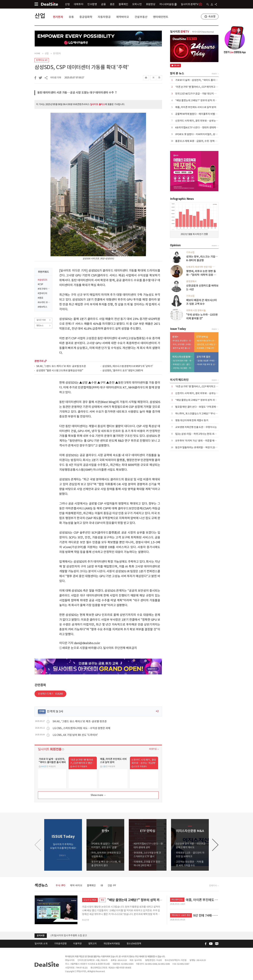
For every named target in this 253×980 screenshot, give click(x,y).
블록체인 (123, 4)
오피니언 (137, 4)
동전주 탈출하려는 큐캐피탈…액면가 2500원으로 (200, 447)
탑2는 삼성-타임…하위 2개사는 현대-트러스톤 (198, 434)
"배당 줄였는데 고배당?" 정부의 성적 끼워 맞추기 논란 (202, 100)
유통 (71, 17)
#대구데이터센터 (44, 289)
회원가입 (153, 749)
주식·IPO (61, 885)
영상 (102, 900)
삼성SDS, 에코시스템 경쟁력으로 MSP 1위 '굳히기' (128, 366)
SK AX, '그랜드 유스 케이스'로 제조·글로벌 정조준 (61, 366)
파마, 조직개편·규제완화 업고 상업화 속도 (183, 344)
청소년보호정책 (134, 944)
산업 (67, 4)
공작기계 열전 (203, 357)
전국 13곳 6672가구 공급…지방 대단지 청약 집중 (199, 94)
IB (102, 885)
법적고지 (93, 944)
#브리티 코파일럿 (44, 302)
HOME (37, 54)
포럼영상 (151, 4)
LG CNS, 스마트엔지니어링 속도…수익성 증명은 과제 (81, 728)
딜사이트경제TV (191, 4)
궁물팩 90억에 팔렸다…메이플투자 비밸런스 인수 (200, 114)
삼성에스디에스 (50, 694)
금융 (103, 4)
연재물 (42, 711)
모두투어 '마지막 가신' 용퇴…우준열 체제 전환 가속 (201, 441)
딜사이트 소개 (41, 944)
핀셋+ (175, 337)
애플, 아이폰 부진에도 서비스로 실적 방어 (196, 107)
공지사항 (41, 936)
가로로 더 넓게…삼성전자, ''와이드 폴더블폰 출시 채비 (202, 80)
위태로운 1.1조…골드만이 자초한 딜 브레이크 (183, 364)
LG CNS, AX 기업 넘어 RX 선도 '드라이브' (75, 735)
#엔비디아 (43, 293)
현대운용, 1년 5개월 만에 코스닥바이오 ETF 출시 (207, 344)
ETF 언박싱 (202, 337)
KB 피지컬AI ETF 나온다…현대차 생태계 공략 (198, 127)
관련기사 (39, 361)
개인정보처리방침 (112, 944)
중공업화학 (86, 17)
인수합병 (92, 4)
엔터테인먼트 (161, 17)
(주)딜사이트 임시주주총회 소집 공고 (69, 935)
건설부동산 (141, 17)
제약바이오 (123, 17)
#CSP (40, 284)
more (45, 361)
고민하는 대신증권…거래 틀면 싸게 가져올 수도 (183, 368)
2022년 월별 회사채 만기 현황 (194, 234)
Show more (99, 795)
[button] (215, 845)
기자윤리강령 (60, 944)
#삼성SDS (43, 280)
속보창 (212, 16)
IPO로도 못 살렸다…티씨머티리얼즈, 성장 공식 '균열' (202, 134)
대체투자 (79, 4)
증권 (112, 4)
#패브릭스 (43, 307)
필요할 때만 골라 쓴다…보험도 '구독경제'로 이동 (200, 407)
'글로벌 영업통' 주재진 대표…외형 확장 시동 (207, 361)
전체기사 (213, 886)
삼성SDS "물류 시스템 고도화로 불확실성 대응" (60, 371)
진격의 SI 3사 (42, 60)
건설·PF (112, 885)
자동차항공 (104, 17)
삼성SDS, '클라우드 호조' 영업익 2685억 (123, 371)
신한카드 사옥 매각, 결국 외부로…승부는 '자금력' (200, 121)
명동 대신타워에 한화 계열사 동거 (192, 420)
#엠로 (40, 298)
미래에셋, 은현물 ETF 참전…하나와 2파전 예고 (207, 348)
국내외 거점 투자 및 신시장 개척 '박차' (207, 364)
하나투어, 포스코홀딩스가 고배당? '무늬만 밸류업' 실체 (203, 414)
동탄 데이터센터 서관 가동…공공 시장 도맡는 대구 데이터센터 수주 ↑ (77, 93)
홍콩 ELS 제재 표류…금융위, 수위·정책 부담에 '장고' (202, 141)
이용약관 (77, 944)
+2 (157, 711)
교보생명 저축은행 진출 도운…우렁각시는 (196, 427)
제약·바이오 (76, 885)
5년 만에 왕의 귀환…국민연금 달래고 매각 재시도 (183, 361)
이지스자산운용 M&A (183, 357)
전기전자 (58, 17)
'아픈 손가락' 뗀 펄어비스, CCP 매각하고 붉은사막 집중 (202, 87)
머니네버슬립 (168, 4)
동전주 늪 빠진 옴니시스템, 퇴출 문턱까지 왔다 (183, 348)
